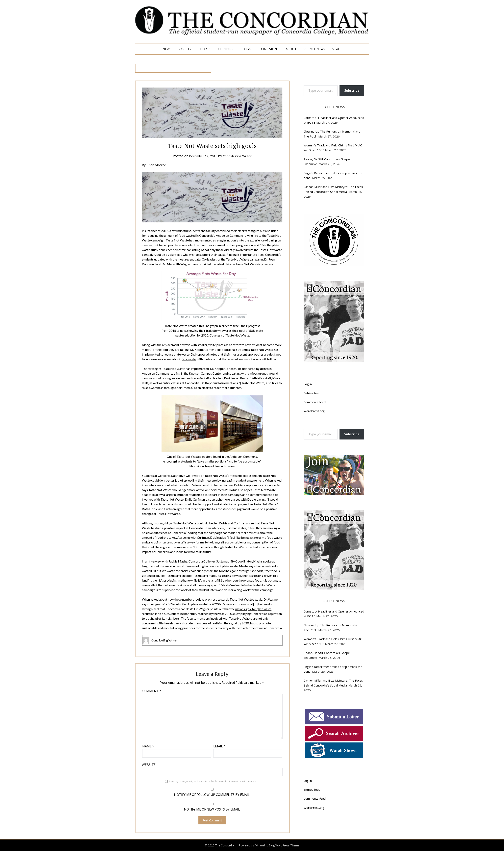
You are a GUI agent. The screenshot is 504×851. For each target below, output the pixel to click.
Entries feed (312, 393)
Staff (337, 49)
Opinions (226, 49)
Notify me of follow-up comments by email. (212, 794)
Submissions (268, 49)
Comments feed (315, 402)
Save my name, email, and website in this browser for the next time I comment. (213, 781)
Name (148, 746)
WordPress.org (314, 411)
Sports (205, 49)
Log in (308, 384)
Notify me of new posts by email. (212, 809)
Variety (185, 49)
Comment (152, 691)
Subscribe (352, 90)
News (167, 49)
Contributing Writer (238, 156)
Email (219, 746)
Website (149, 764)
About (291, 49)
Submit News (314, 49)
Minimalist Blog (265, 845)
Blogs (246, 49)
